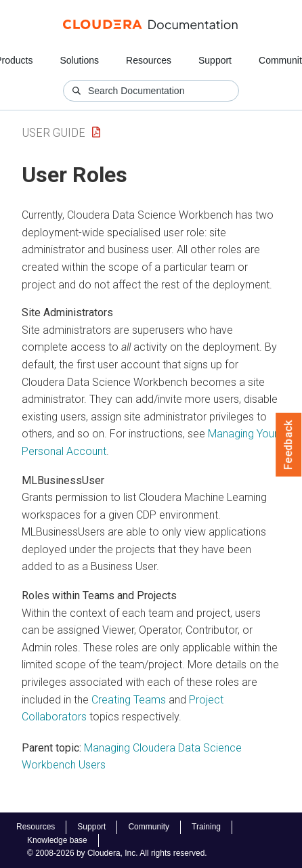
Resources (149, 60)
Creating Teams (129, 700)
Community (149, 827)
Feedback (289, 445)
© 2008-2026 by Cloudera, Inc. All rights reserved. (117, 853)
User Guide (53, 132)
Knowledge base (57, 840)
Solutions (79, 60)
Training (206, 827)
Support (215, 60)
